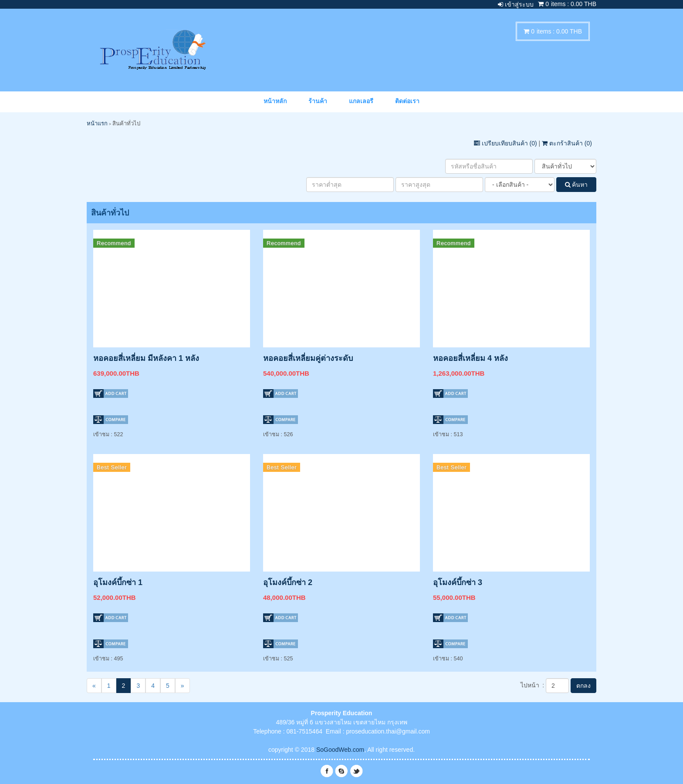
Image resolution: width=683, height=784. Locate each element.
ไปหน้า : (533, 685)
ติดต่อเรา (407, 101)
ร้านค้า (318, 101)
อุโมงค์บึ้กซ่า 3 (458, 582)
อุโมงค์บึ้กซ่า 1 (118, 582)
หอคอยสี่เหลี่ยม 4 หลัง (470, 358)
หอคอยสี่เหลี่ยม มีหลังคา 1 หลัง (146, 358)
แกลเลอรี (361, 101)
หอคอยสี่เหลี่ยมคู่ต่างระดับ (308, 358)
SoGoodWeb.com (340, 750)
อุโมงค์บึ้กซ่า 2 (288, 582)
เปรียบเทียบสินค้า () (506, 143)
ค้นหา (576, 185)
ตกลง (583, 686)
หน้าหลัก (275, 101)
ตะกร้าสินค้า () (567, 143)
